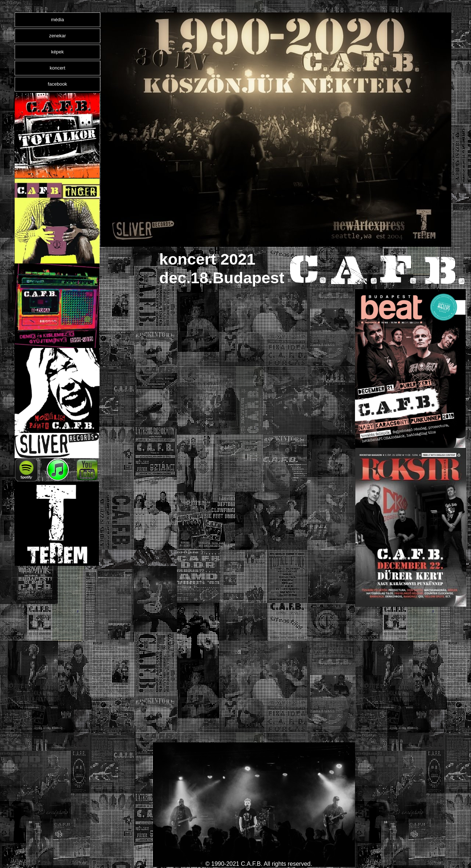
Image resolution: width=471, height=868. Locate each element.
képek (58, 52)
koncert (58, 68)
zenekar (57, 36)
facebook (58, 84)
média (57, 20)
